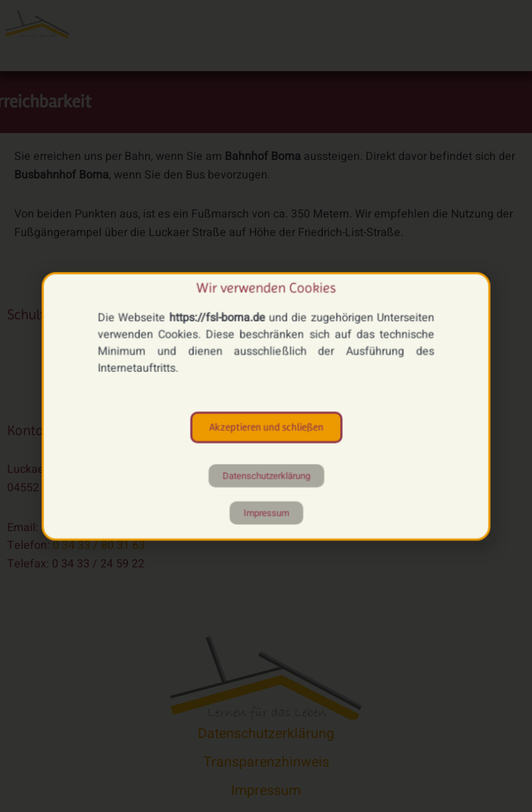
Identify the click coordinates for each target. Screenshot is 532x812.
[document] (266, 406)
